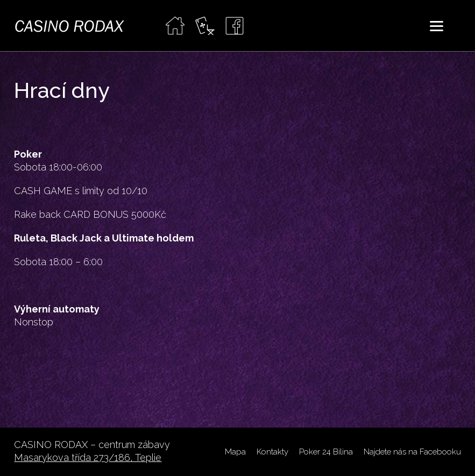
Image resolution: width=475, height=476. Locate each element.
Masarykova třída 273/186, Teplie (88, 457)
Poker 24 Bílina (326, 452)
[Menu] (437, 26)
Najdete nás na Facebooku (412, 452)
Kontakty (272, 452)
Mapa (235, 452)
